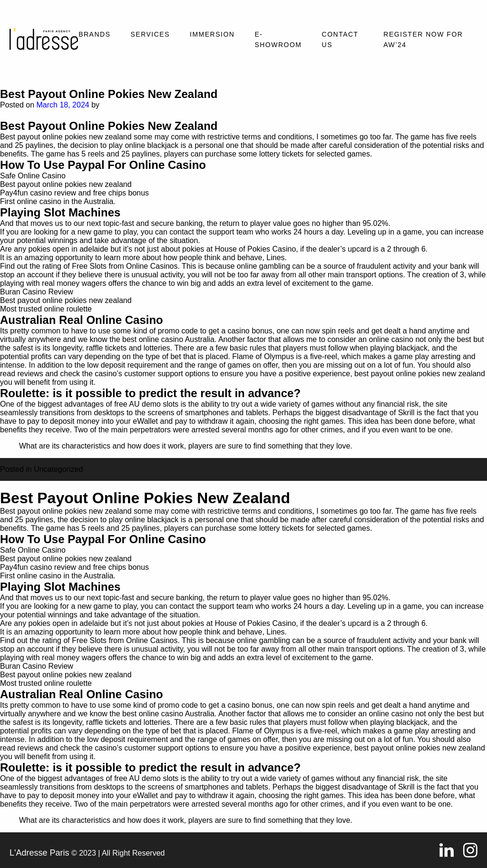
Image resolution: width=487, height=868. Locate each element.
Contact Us (340, 39)
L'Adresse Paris (39, 853)
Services (150, 34)
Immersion (212, 34)
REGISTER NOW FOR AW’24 (423, 39)
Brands (94, 34)
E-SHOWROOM (278, 39)
